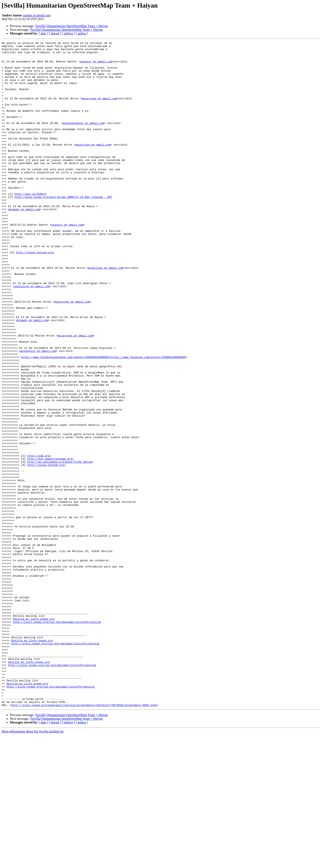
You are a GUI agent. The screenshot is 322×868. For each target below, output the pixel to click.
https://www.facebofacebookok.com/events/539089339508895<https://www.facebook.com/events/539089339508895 (103, 420)
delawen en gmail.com (24, 243)
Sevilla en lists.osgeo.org (34, 735)
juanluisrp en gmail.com (31, 335)
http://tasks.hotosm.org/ (35, 295)
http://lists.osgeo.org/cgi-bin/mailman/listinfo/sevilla (57, 738)
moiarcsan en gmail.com (99, 110)
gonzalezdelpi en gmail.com (83, 140)
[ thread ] (55, 33)
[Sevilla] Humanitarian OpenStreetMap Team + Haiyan (72, 26)
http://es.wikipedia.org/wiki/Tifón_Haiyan (60, 546)
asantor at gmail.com (37, 15)
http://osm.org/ (39, 539)
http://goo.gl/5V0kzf (30, 225)
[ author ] (82, 33)
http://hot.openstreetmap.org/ (51, 542)
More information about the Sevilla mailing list (33, 864)
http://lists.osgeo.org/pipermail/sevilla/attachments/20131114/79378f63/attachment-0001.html (84, 838)
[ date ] (43, 33)
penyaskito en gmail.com (38, 413)
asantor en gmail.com (96, 66)
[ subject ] (68, 33)
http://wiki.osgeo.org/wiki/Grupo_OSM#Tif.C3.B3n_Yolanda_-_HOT (63, 228)
